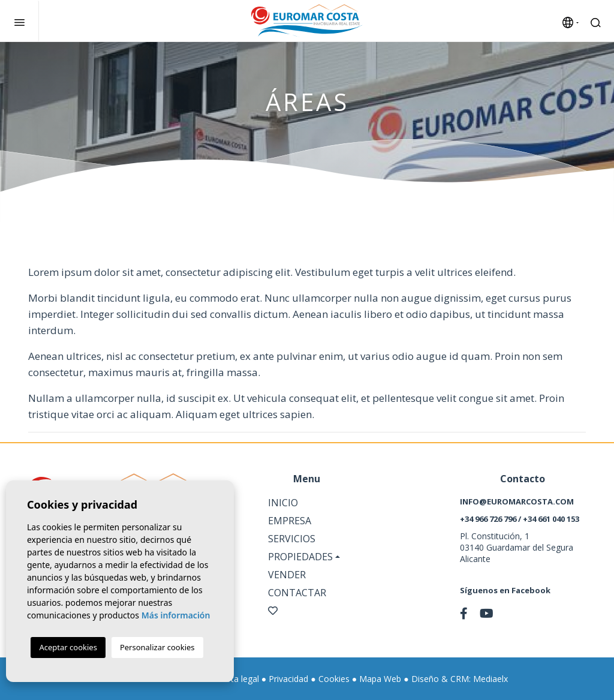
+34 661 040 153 (551, 519)
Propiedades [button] (300, 557)
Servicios (292, 539)
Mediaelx (490, 679)
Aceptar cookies (68, 647)
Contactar (297, 593)
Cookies (334, 679)
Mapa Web (380, 679)
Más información (176, 615)
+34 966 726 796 (488, 519)
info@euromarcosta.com (517, 501)
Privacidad (288, 679)
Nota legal (239, 679)
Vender (287, 575)
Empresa (290, 521)
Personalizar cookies (157, 647)
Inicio (283, 503)
